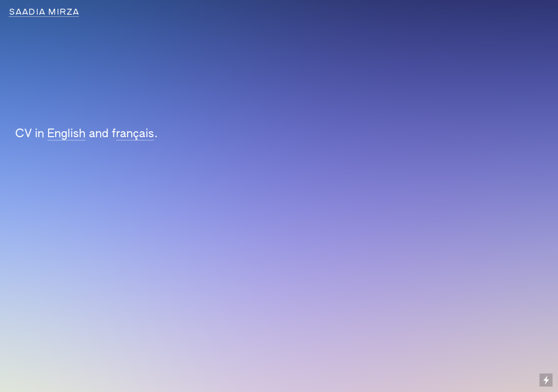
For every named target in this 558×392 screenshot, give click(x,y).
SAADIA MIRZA (44, 12)
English (66, 134)
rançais (135, 134)
